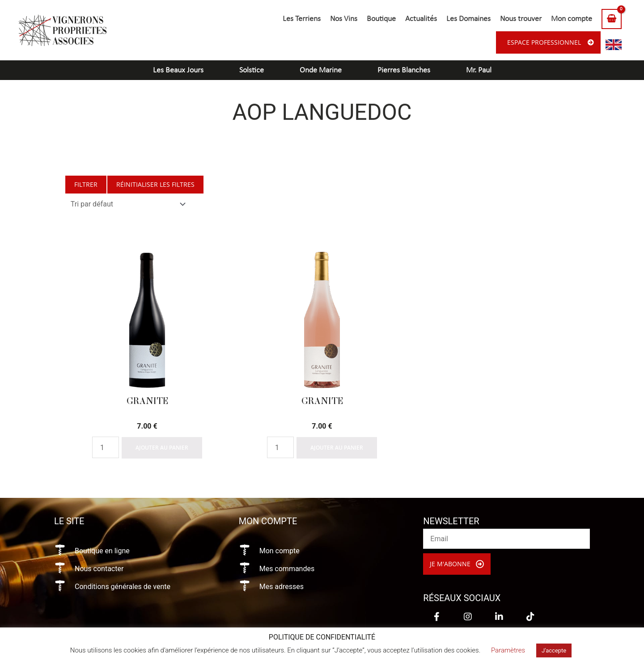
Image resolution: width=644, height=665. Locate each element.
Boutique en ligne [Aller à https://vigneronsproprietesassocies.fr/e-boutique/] (102, 551)
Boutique (381, 19)
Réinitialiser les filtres (155, 184)
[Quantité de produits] (106, 447)
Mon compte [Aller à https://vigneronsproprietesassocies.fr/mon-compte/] (280, 551)
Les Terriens (302, 19)
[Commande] (126, 204)
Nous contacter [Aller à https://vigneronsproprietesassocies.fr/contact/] (99, 569)
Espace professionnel (544, 42)
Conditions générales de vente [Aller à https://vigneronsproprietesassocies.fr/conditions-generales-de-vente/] (123, 587)
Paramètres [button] (508, 650)
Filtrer (86, 184)
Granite (147, 401)
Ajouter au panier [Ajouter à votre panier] (162, 448)
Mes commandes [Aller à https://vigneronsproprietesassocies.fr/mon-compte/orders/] (287, 569)
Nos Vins (344, 19)
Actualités (421, 19)
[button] (457, 564)
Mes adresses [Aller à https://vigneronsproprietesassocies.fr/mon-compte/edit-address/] (282, 587)
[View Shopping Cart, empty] (612, 19)
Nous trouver (521, 19)
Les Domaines (468, 19)
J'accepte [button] (554, 650)
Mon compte (572, 19)
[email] (506, 539)
